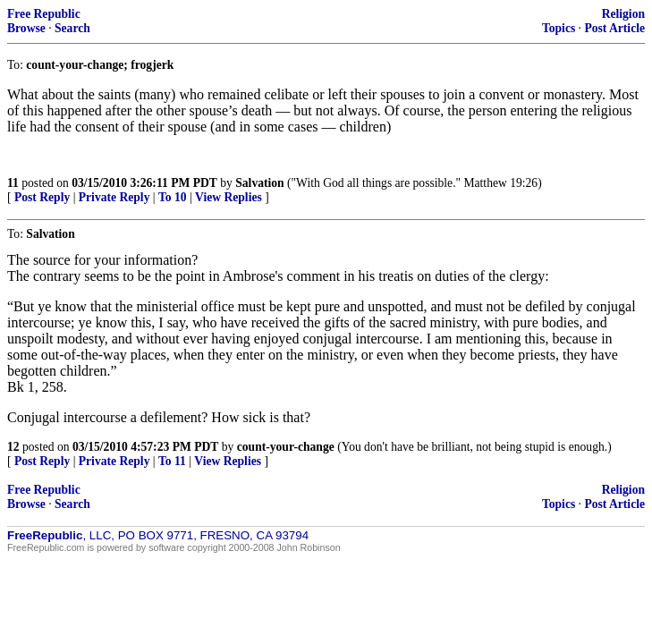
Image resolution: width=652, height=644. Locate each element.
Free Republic (44, 14)
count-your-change (286, 447)
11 (13, 183)
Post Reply (42, 197)
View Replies (229, 197)
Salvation (259, 183)
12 (13, 447)
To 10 (173, 197)
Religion (623, 14)
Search (72, 28)
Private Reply (114, 197)
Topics (559, 28)
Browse (26, 28)
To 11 (172, 461)
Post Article (614, 28)
